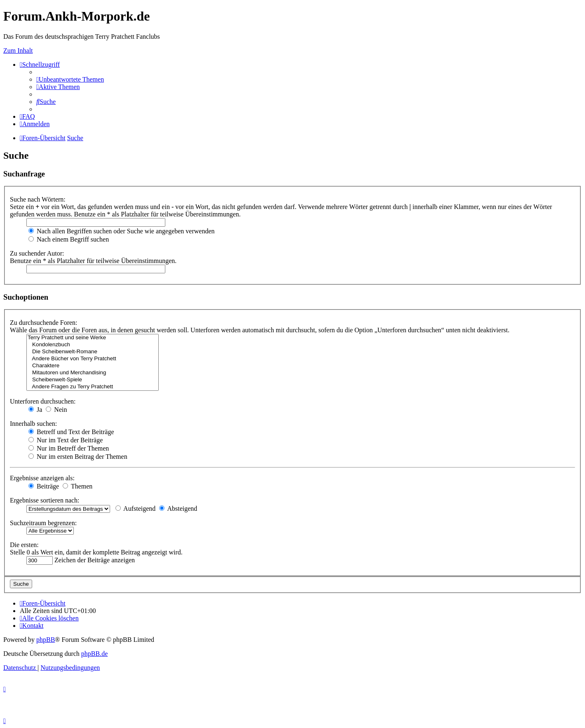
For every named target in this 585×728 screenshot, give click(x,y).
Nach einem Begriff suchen (69, 239)
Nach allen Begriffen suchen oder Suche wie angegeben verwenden (122, 231)
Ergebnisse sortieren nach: (45, 500)
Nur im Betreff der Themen (69, 448)
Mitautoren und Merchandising (93, 373)
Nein (56, 410)
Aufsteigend (135, 508)
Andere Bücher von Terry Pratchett (93, 359)
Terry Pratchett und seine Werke (93, 338)
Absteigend (178, 508)
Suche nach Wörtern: (38, 199)
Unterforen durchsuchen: (43, 401)
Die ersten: (24, 545)
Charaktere (93, 366)
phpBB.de (94, 654)
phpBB (46, 640)
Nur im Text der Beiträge (66, 440)
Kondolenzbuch (93, 345)
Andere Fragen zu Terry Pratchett (93, 387)
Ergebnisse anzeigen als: (42, 478)
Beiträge (44, 486)
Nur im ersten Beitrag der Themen (78, 457)
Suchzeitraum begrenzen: (43, 523)
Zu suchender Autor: (37, 253)
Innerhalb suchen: (33, 424)
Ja (35, 410)
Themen (78, 486)
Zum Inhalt (18, 50)
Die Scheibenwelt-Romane (93, 352)
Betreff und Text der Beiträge (71, 432)
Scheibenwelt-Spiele (93, 380)
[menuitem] (70, 79)
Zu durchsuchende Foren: (44, 323)
